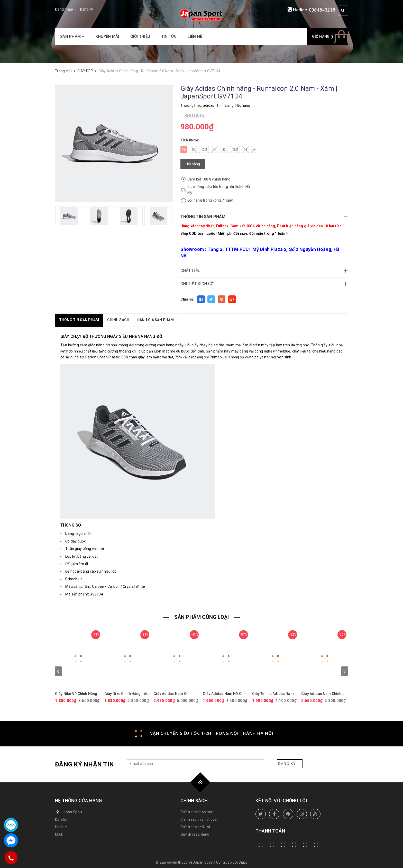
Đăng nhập (64, 9)
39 (184, 149)
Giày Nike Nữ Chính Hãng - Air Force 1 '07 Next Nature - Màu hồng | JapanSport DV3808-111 (78, 694)
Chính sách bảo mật (197, 812)
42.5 (235, 149)
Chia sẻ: (187, 299)
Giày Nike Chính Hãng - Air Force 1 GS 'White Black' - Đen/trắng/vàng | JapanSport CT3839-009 (127, 694)
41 (215, 149)
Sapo (243, 862)
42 (224, 149)
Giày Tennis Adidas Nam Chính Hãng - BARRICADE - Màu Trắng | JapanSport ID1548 (274, 694)
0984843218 (322, 10)
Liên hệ (195, 37)
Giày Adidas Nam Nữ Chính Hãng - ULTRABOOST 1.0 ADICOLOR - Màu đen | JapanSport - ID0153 (226, 694)
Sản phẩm (72, 37)
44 (255, 149)
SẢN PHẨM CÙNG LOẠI (202, 617)
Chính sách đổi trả (195, 827)
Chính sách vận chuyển (199, 819)
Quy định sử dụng (195, 834)
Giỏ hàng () (323, 37)
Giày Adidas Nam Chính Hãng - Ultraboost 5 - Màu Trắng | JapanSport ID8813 (324, 694)
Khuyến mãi (107, 37)
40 (193, 149)
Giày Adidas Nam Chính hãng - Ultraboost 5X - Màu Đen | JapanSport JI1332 (176, 694)
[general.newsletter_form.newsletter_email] (195, 764)
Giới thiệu (140, 37)
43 (246, 149)
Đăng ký (87, 9)
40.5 (204, 149)
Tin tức (169, 37)
